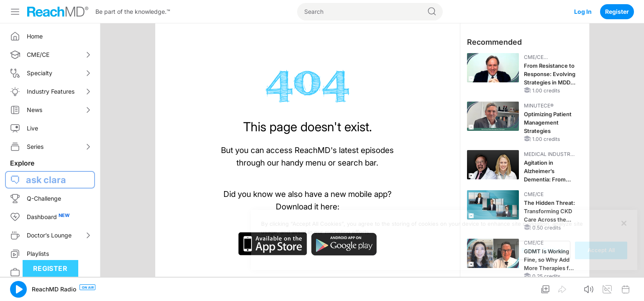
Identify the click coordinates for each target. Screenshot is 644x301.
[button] (18, 289)
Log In (583, 11)
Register (617, 11)
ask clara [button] (46, 180)
